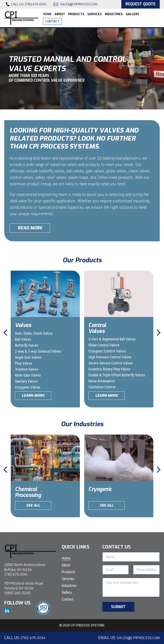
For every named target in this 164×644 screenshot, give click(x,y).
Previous (5, 333)
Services (95, 14)
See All (33, 505)
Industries (114, 14)
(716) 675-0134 (36, 4)
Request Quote (140, 4)
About (60, 14)
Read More (30, 228)
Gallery (132, 14)
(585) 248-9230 (17, 593)
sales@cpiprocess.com (79, 4)
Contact (52, 22)
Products (76, 14)
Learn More (33, 396)
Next (159, 333)
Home (47, 14)
